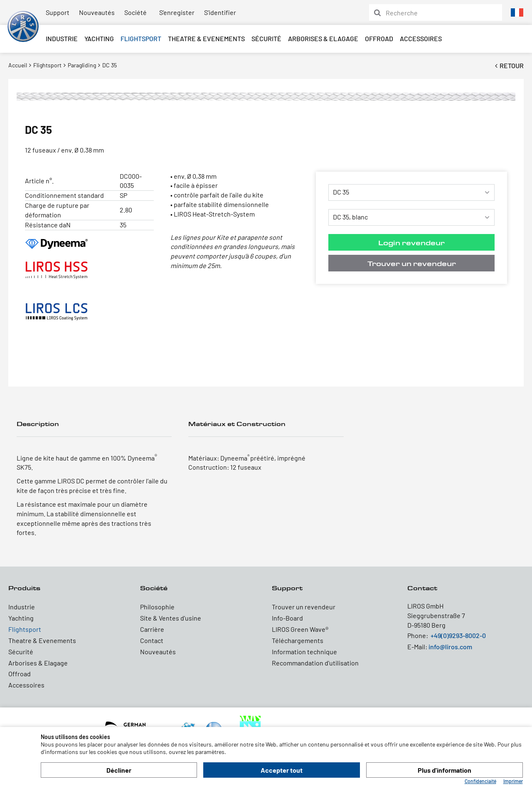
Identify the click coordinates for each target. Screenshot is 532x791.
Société (135, 12)
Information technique (304, 652)
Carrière (152, 629)
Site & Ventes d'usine (171, 618)
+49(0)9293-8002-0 (458, 635)
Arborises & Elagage (323, 38)
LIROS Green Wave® (300, 629)
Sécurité (266, 38)
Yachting (99, 38)
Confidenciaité (480, 781)
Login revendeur (411, 243)
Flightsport (141, 38)
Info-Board (287, 618)
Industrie (62, 38)
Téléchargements (298, 640)
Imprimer (513, 781)
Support (58, 12)
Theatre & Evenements (206, 38)
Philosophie (157, 607)
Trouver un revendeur (412, 263)
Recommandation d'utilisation (315, 663)
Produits (24, 588)
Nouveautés (97, 12)
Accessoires (421, 38)
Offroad (379, 38)
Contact (152, 640)
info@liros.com (450, 647)
